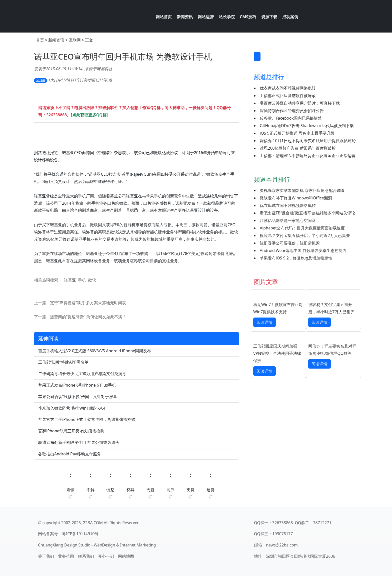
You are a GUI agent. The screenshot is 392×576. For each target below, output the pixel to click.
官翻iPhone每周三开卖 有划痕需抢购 (71, 431)
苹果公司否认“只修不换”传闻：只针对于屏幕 (78, 397)
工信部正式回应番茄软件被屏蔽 (288, 96)
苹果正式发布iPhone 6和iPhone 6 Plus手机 (77, 385)
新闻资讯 (56, 40)
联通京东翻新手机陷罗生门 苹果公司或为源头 (79, 442)
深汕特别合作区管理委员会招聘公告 (292, 111)
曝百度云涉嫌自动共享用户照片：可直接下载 (300, 103)
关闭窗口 (91, 80)
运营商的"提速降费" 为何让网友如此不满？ (88, 317)
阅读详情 (264, 322)
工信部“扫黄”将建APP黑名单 (63, 362)
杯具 (130, 493)
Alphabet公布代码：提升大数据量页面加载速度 (302, 228)
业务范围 (66, 556)
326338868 (56, 115)
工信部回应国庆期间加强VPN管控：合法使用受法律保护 (277, 353)
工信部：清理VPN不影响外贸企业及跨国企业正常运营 (308, 156)
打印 (76, 80)
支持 (190, 493)
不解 (90, 493)
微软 (92, 280)
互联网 (75, 40)
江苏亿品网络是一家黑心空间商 (288, 220)
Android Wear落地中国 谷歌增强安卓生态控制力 (303, 250)
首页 (40, 40)
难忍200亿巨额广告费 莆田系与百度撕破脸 (298, 148)
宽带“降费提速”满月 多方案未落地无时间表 (88, 303)
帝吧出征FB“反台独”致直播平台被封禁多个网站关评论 (307, 213)
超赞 (210, 493)
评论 (107, 80)
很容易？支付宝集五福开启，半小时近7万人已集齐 (305, 235)
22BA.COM (93, 523)
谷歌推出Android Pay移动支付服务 (70, 454)
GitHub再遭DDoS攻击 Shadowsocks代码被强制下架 (307, 126)
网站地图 (126, 556)
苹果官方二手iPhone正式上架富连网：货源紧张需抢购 (87, 419)
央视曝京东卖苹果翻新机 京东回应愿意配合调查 (302, 190)
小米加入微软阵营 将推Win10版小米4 (72, 408)
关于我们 (46, 556)
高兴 (170, 493)
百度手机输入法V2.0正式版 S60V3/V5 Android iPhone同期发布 (95, 351)
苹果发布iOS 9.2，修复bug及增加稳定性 (296, 258)
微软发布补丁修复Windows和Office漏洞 (296, 198)
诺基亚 (70, 280)
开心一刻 (106, 556)
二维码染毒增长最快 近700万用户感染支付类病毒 (82, 374)
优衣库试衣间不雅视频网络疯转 (288, 88)
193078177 (282, 534)
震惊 (70, 493)
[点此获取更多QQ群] (89, 115)
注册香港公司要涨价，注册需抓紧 (290, 243)
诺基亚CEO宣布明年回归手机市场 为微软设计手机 (123, 56)
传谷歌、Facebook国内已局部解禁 (291, 118)
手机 (82, 280)
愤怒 (110, 493)
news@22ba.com (282, 545)
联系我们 (86, 556)
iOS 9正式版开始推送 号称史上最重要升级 (297, 133)
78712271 (322, 523)
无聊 (150, 493)
